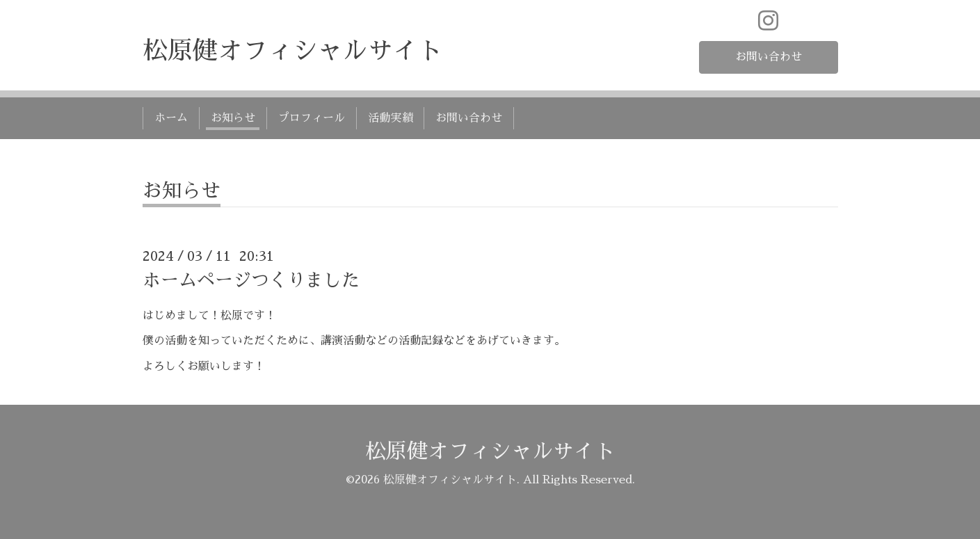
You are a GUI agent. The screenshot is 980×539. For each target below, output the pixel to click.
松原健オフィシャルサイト (293, 51)
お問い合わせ (769, 57)
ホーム (171, 118)
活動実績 (390, 118)
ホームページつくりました (251, 280)
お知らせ (233, 118)
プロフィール (312, 118)
